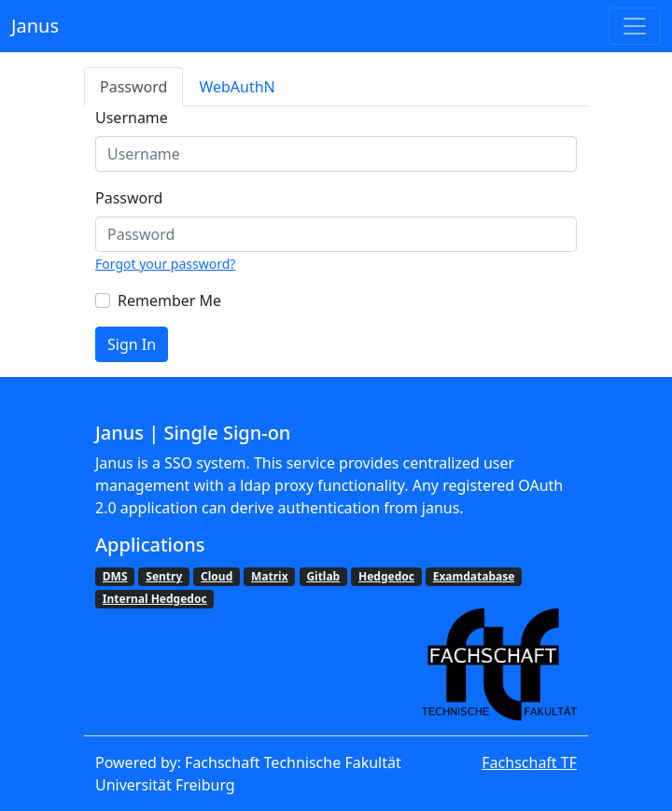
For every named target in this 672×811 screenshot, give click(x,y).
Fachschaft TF (529, 762)
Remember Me (169, 301)
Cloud (217, 576)
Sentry (164, 576)
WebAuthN (237, 87)
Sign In (132, 344)
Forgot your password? (165, 264)
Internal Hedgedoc (155, 599)
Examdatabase (474, 576)
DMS (115, 576)
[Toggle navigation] (635, 26)
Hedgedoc (386, 576)
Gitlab (323, 576)
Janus (35, 26)
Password (133, 87)
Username (132, 118)
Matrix (270, 576)
